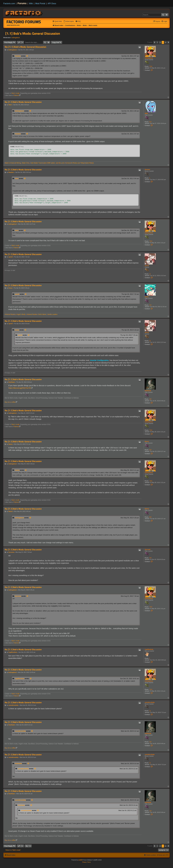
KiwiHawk (148, 391)
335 (150, 399)
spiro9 (147, 266)
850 (150, 450)
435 (150, 305)
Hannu (147, 441)
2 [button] (160, 42)
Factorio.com (9, 3)
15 (150, 711)
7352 (151, 66)
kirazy (147, 297)
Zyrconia (148, 549)
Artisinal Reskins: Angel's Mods (15, 314)
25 (150, 274)
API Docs (52, 3)
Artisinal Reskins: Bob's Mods (36, 314)
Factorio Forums (24, 22)
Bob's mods (16, 93)
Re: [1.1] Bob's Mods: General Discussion (25, 47)
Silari (146, 113)
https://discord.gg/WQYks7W (20, 388)
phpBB (80, 860)
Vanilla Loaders (52, 314)
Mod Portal (40, 3)
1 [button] (157, 42)
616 (150, 122)
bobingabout (16, 38)
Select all (20, 147)
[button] (155, 42)
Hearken (18, 56)
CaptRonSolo (149, 649)
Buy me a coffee (10, 402)
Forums (22, 3)
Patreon (16, 95)
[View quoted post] (27, 56)
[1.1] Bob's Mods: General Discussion (33, 33)
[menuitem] (69, 21)
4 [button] (166, 42)
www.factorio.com (13, 25)
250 (150, 558)
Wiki (31, 3)
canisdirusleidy (150, 702)
